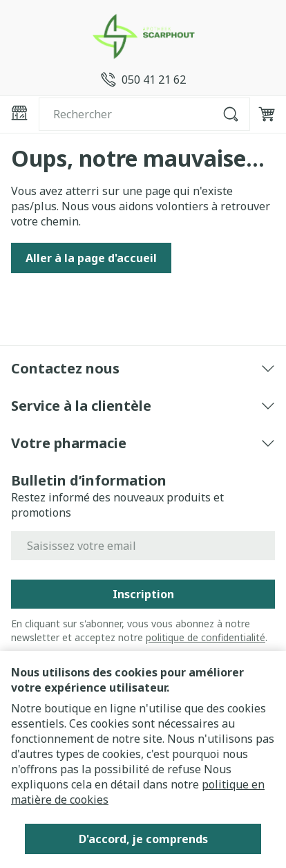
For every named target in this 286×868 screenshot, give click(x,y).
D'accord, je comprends (143, 839)
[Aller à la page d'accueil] (143, 36)
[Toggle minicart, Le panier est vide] (267, 114)
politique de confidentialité (206, 637)
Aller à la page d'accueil (91, 258)
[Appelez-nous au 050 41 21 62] (143, 80)
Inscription (143, 594)
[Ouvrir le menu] (19, 113)
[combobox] (144, 114)
